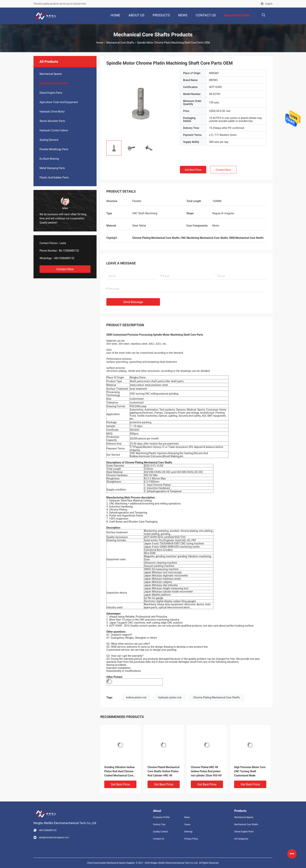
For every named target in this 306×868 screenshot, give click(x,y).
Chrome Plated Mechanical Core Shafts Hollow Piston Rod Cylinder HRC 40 (163, 771)
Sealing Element (49, 140)
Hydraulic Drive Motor (52, 112)
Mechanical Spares (51, 74)
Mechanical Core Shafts (120, 43)
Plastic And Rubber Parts (54, 178)
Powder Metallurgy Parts (54, 149)
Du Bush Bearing (49, 159)
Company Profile (161, 817)
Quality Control (160, 832)
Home (100, 43)
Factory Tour (159, 824)
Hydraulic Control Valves (54, 130)
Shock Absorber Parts (52, 121)
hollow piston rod (136, 697)
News (187, 817)
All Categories (241, 839)
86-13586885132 (69, 251)
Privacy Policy (191, 839)
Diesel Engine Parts (51, 93)
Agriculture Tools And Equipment (59, 102)
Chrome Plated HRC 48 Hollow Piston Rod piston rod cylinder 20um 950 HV (206, 771)
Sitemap (188, 832)
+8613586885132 (64, 258)
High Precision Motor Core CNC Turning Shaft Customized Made (250, 771)
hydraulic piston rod (170, 697)
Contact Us (159, 839)
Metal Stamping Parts (52, 168)
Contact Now (65, 269)
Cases (187, 824)
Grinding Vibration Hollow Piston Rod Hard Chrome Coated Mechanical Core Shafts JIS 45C (119, 772)
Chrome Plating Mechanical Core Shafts (216, 697)
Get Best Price (193, 170)
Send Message (133, 302)
